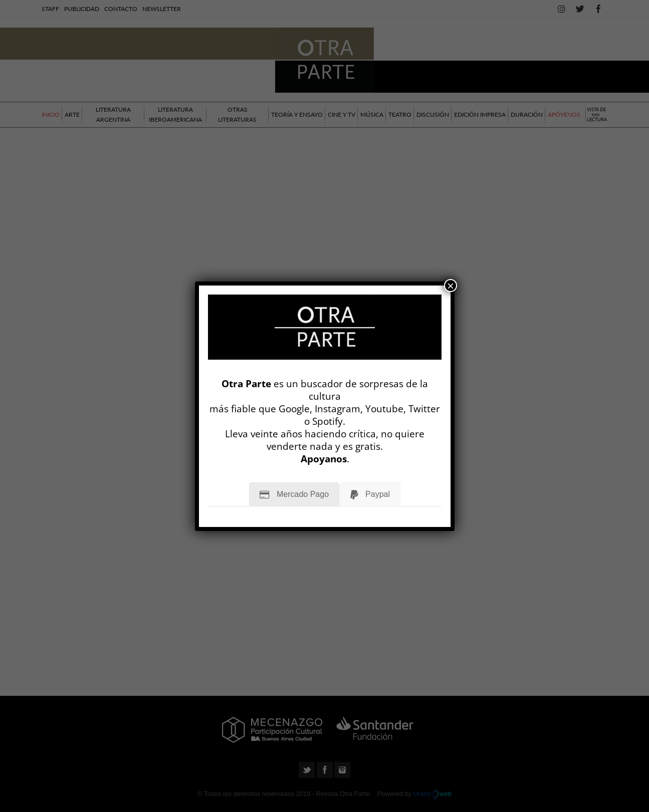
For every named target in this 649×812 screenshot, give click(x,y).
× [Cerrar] (451, 286)
